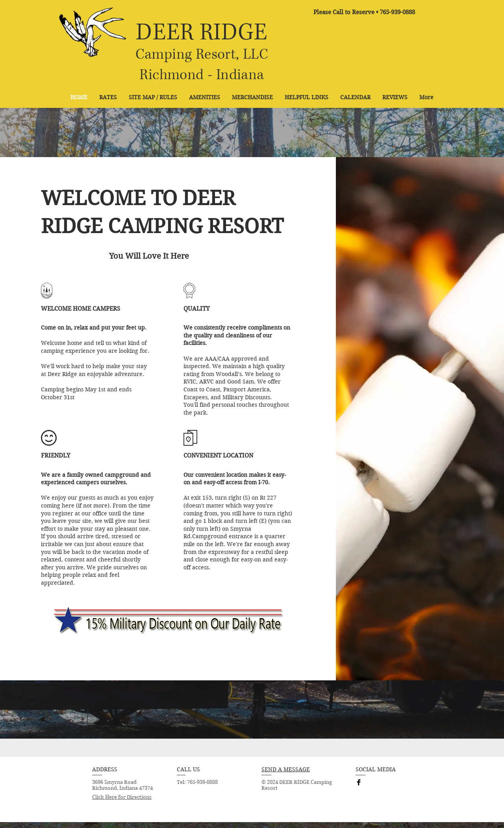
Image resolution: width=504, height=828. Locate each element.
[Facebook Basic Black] (359, 782)
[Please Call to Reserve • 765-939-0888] (364, 12)
